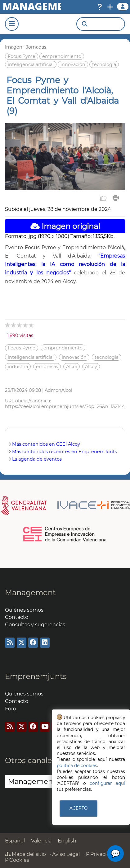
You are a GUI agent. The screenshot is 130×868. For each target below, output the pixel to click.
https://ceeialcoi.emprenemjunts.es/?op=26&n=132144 (65, 406)
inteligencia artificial (31, 64)
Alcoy (91, 367)
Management (30, 593)
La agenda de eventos (37, 459)
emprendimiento (62, 56)
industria (18, 367)
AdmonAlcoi (58, 390)
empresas (47, 367)
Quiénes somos (24, 610)
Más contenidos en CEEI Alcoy (46, 444)
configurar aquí (107, 783)
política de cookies (77, 766)
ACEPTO (78, 808)
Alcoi (72, 367)
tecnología (104, 64)
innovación (73, 64)
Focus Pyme (22, 56)
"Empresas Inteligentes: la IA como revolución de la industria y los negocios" (65, 264)
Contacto (17, 617)
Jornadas (36, 47)
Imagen (14, 47)
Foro (11, 709)
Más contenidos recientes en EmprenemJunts (65, 452)
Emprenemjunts (36, 676)
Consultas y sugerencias (35, 625)
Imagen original (65, 226)
